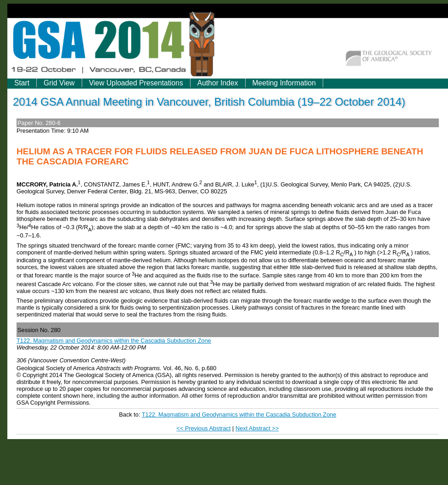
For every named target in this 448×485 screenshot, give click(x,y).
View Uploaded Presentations (136, 83)
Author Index (218, 83)
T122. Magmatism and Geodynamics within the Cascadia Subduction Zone (114, 341)
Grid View (59, 83)
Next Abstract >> (257, 428)
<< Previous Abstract (203, 428)
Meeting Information (284, 83)
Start (22, 83)
